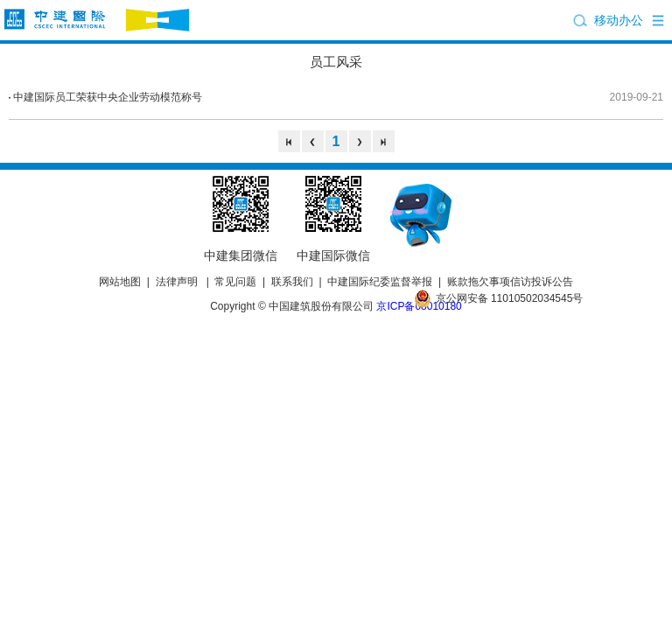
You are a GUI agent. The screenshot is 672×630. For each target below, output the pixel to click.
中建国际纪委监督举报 (380, 282)
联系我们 (292, 282)
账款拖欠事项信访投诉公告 (510, 282)
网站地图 (120, 282)
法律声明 (177, 282)
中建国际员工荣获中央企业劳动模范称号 (108, 97)
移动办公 (619, 20)
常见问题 (235, 282)
